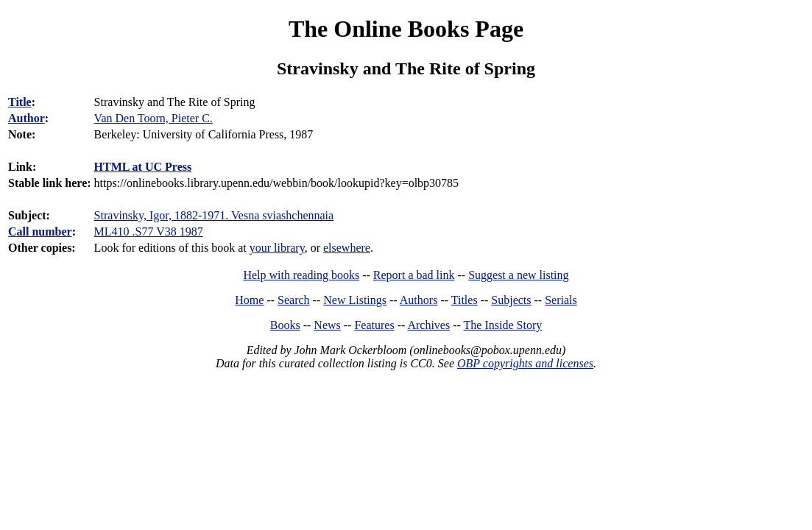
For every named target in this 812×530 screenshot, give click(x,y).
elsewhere (347, 248)
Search (294, 300)
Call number (40, 232)
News (327, 325)
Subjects (511, 300)
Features (374, 325)
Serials (561, 300)
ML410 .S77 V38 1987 (149, 232)
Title (20, 102)
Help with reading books (301, 275)
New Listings (355, 300)
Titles (465, 300)
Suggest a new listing (518, 275)
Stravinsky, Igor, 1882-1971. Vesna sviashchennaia (214, 215)
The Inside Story (503, 325)
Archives (428, 325)
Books (285, 325)
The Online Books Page (406, 29)
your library (277, 248)
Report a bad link (414, 275)
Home (249, 300)
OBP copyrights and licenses (525, 363)
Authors (419, 300)
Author (27, 118)
